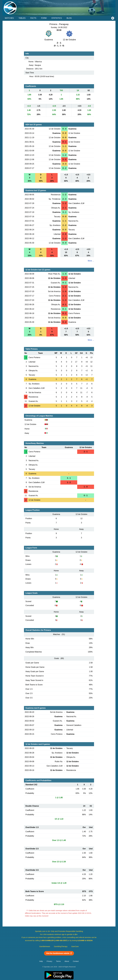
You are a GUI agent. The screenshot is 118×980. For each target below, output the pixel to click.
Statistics (57, 18)
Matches (9, 18)
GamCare (75, 946)
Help (41, 961)
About (67, 961)
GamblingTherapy (61, 946)
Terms (58, 961)
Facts (33, 18)
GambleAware (45, 946)
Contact (76, 961)
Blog (69, 18)
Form (44, 18)
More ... (91, 261)
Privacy (49, 961)
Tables (22, 18)
